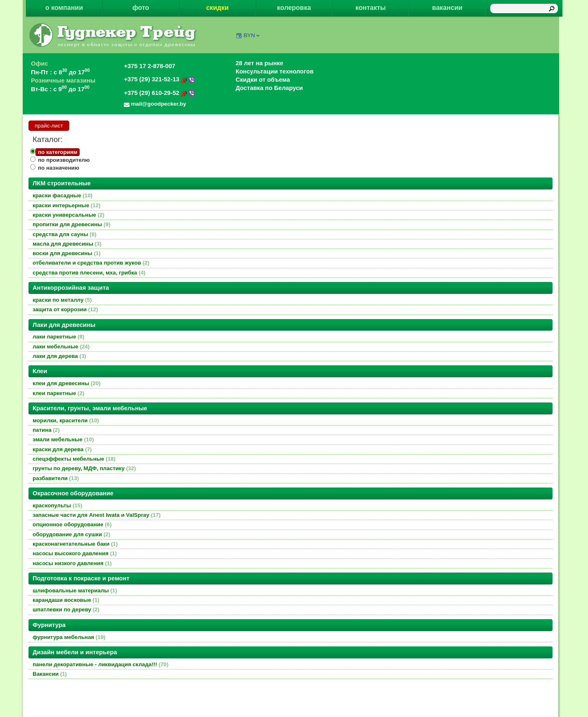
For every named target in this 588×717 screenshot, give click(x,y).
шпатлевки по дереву (66, 609)
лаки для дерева (59, 356)
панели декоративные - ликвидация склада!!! (100, 664)
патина (46, 430)
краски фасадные (63, 195)
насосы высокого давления (75, 553)
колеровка (294, 8)
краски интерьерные (67, 205)
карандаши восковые (66, 600)
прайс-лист (49, 126)
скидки (217, 8)
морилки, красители (66, 420)
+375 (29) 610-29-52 (159, 93)
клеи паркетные (58, 393)
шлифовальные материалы (75, 590)
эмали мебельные (63, 439)
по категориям (58, 152)
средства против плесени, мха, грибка (89, 273)
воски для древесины (67, 253)
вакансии (447, 8)
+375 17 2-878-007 (149, 66)
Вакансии (50, 674)
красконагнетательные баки (75, 544)
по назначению (59, 168)
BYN (252, 35)
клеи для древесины (67, 383)
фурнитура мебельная (69, 637)
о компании (64, 8)
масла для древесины (67, 244)
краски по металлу (62, 300)
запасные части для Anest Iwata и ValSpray (97, 515)
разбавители (56, 478)
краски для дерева (62, 449)
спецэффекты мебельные (74, 459)
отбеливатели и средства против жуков (91, 263)
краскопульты (57, 505)
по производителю (64, 160)
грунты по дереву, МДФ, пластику (84, 468)
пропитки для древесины (71, 224)
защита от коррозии (65, 309)
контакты (370, 8)
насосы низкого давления (72, 563)
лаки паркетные (58, 337)
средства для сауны (65, 234)
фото (141, 8)
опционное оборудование (72, 524)
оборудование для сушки (71, 534)
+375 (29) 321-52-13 (159, 79)
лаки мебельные (61, 347)
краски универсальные (68, 215)
